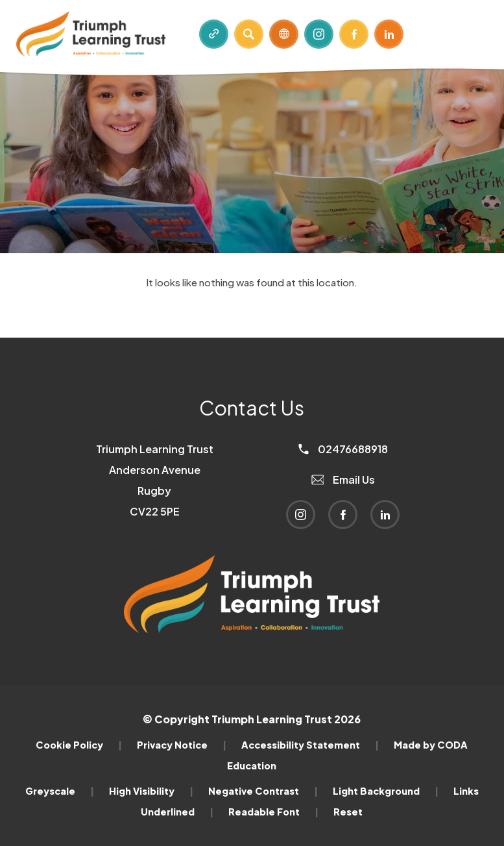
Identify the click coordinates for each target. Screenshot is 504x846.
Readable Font (273, 812)
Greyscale (60, 791)
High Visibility (151, 791)
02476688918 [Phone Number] (343, 449)
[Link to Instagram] (319, 34)
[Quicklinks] (214, 34)
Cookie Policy (79, 745)
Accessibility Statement (310, 745)
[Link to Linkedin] (389, 34)
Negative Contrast (263, 791)
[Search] (249, 34)
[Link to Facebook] (354, 34)
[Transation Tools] (284, 34)
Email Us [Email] (343, 479)
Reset (348, 812)
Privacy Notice (182, 745)
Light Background (386, 791)
